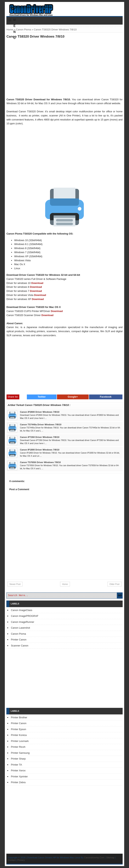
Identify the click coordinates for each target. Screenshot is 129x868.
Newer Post (15, 584)
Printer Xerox (18, 770)
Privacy (21, 860)
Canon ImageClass (22, 610)
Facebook (106, 397)
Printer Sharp (18, 759)
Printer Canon (19, 640)
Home (10, 30)
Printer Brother (19, 717)
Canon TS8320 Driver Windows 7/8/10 (35, 37)
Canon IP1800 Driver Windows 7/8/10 (40, 450)
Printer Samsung (20, 753)
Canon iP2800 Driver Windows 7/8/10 (40, 412)
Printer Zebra (18, 782)
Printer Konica (19, 735)
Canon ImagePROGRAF (25, 616)
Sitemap (110, 857)
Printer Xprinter (19, 776)
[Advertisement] (65, 68)
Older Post (115, 584)
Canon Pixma (24, 30)
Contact (12, 860)
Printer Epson (18, 729)
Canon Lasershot (20, 628)
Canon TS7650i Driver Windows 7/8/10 (40, 462)
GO (120, 596)
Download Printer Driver (64, 8)
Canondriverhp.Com (94, 857)
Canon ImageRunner (22, 622)
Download (37, 283)
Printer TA (16, 765)
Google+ (73, 397)
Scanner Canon (20, 646)
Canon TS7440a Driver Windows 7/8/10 (41, 424)
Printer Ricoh (18, 747)
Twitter (42, 397)
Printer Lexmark (20, 741)
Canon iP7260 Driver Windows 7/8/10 (40, 437)
